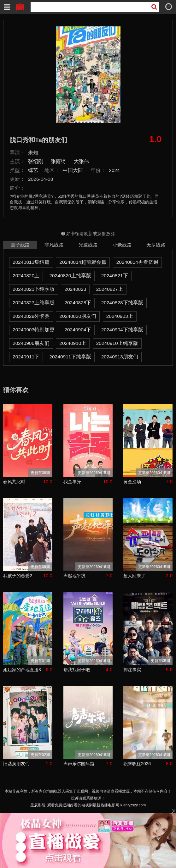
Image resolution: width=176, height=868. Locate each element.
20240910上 (73, 343)
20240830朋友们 (78, 316)
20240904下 (78, 330)
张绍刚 (36, 161)
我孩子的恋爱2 (18, 576)
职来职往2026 (137, 764)
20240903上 (120, 316)
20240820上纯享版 (70, 276)
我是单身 (72, 482)
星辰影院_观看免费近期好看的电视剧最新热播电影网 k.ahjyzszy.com (88, 805)
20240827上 (110, 289)
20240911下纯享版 (70, 357)
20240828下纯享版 (122, 303)
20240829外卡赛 (31, 316)
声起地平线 (74, 576)
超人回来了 (134, 576)
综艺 (33, 170)
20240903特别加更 (34, 330)
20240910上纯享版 (117, 343)
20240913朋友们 (120, 357)
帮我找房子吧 (77, 670)
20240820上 (26, 276)
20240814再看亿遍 (137, 262)
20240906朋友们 (31, 343)
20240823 (75, 289)
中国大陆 (73, 170)
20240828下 (78, 303)
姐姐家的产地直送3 (22, 670)
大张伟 (81, 161)
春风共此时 (14, 482)
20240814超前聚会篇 (83, 262)
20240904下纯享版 (122, 330)
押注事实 (132, 670)
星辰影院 (20, 6)
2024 (114, 170)
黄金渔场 (132, 482)
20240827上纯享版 (34, 303)
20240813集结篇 (31, 262)
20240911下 (26, 357)
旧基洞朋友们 (16, 764)
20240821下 (115, 276)
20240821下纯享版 (34, 289)
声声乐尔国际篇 (79, 764)
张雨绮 (58, 161)
